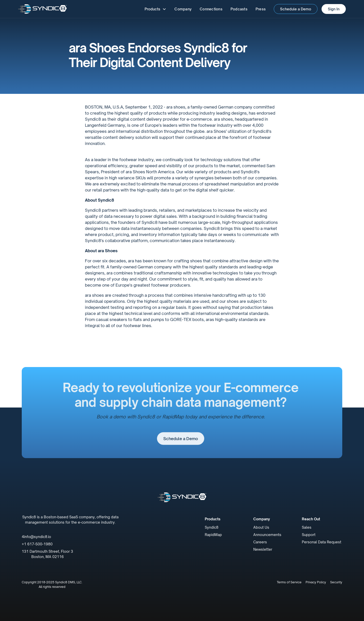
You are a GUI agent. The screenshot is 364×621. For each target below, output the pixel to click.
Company (183, 9)
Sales (307, 527)
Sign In (334, 9)
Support (309, 535)
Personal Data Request (322, 542)
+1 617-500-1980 (37, 544)
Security (336, 582)
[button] (155, 9)
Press (261, 9)
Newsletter (263, 549)
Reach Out (311, 519)
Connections (211, 9)
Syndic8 (212, 527)
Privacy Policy (316, 582)
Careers (260, 542)
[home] (42, 9)
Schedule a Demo (296, 9)
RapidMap (213, 535)
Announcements (267, 535)
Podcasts (239, 9)
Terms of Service (289, 582)
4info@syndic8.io (36, 537)
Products (213, 519)
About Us (261, 527)
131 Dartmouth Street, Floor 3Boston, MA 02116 (47, 554)
